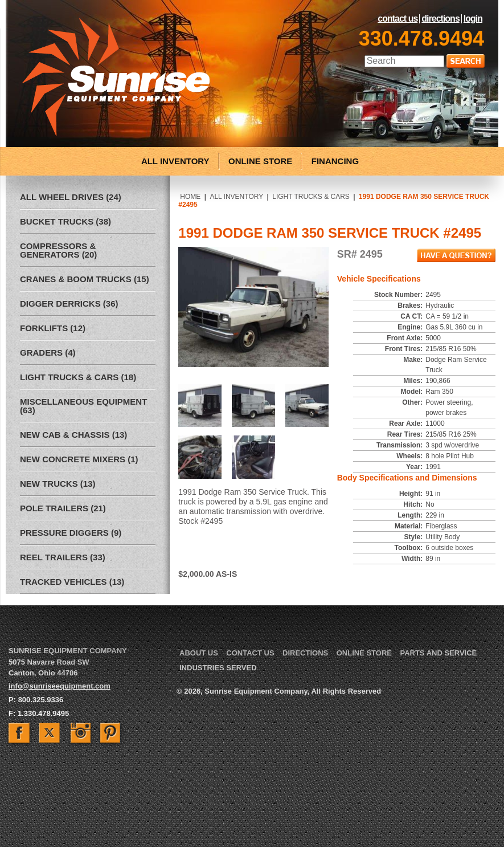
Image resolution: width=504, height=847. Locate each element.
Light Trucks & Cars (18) (78, 377)
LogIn (473, 19)
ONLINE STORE (260, 161)
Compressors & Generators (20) (58, 250)
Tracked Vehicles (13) (72, 582)
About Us (199, 653)
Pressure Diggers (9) (71, 533)
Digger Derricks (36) (69, 304)
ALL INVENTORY (175, 161)
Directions (440, 19)
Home (190, 197)
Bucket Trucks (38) (65, 221)
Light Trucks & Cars (311, 197)
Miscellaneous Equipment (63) (83, 406)
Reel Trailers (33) (63, 557)
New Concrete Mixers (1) (79, 459)
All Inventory (236, 197)
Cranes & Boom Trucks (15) (85, 279)
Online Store (364, 653)
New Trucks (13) (58, 484)
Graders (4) (48, 353)
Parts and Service (438, 653)
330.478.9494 (421, 38)
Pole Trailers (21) (63, 508)
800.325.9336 (41, 700)
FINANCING (335, 161)
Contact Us (398, 19)
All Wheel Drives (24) (71, 197)
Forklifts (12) (53, 328)
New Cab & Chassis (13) (73, 435)
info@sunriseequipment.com (60, 686)
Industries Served (218, 668)
